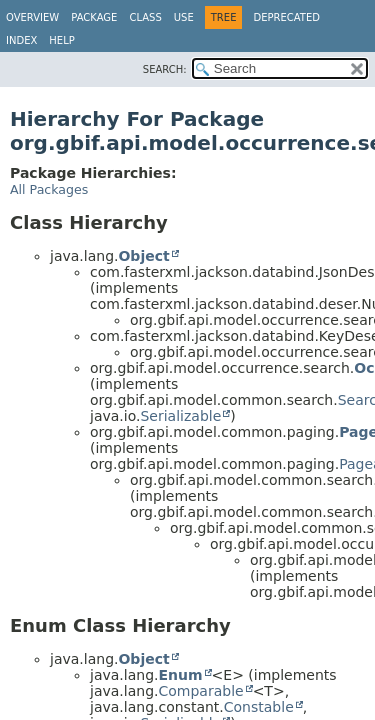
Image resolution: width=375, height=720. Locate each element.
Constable (259, 707)
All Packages (49, 189)
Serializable (180, 416)
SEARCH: (165, 69)
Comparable (200, 691)
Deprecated (286, 17)
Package (94, 17)
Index (21, 40)
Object (143, 256)
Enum (180, 675)
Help (61, 40)
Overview (32, 17)
